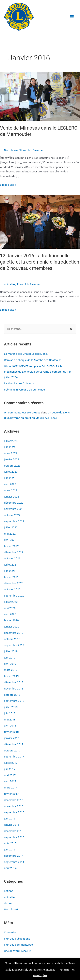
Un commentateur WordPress (22, 412)
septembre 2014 (14, 862)
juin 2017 (10, 769)
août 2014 (10, 868)
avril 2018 (10, 725)
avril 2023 (10, 484)
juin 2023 (10, 478)
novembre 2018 (14, 688)
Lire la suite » (8, 184)
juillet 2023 (11, 472)
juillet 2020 (11, 602)
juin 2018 (10, 713)
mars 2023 (11, 490)
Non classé (11, 150)
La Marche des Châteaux (19, 383)
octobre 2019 (12, 639)
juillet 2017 (11, 763)
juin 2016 (10, 818)
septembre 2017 (14, 756)
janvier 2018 (12, 738)
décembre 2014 (14, 856)
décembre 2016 (14, 800)
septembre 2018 (14, 701)
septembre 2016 (14, 812)
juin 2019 (10, 657)
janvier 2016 (12, 825)
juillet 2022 (11, 527)
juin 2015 (10, 849)
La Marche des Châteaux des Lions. (26, 354)
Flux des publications (17, 939)
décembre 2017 (14, 744)
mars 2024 (11, 453)
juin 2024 (10, 447)
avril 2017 (10, 781)
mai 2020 (10, 608)
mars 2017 (11, 787)
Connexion (11, 932)
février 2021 (11, 577)
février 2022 (11, 546)
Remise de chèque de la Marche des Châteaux (32, 360)
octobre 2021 (12, 558)
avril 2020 (10, 614)
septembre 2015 (14, 837)
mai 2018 (10, 719)
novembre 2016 (14, 806)
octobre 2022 (12, 515)
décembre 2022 (14, 503)
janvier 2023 (12, 497)
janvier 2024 (12, 459)
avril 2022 (10, 540)
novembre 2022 (14, 509)
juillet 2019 (11, 651)
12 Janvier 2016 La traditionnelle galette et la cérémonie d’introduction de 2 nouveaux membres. (40, 262)
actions (9, 891)
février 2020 (11, 620)
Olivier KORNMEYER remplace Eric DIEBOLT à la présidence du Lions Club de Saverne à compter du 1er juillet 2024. (37, 372)
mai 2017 (10, 775)
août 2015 (10, 843)
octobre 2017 (12, 750)
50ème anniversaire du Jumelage (24, 390)
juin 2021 (10, 571)
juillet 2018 (11, 707)
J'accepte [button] (64, 970)
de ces (8, 903)
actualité (9, 284)
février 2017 (11, 794)
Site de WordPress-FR (17, 951)
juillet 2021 (11, 565)
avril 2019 (10, 664)
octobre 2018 (12, 695)
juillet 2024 (11, 441)
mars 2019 (11, 670)
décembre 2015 (14, 831)
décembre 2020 (14, 583)
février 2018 (11, 732)
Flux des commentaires (18, 945)
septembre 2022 (14, 521)
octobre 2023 (12, 466)
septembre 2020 (14, 596)
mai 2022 (10, 534)
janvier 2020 (12, 627)
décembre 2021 (14, 552)
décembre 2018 (14, 682)
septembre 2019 (14, 645)
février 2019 (11, 676)
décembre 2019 (14, 633)
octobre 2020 (12, 589)
